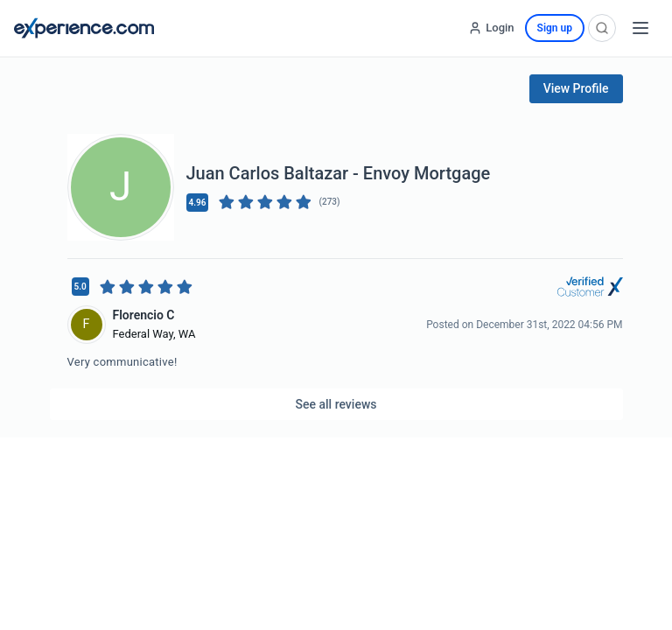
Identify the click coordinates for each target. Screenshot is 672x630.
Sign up (555, 28)
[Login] (491, 28)
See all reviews (336, 404)
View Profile (576, 88)
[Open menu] (640, 28)
